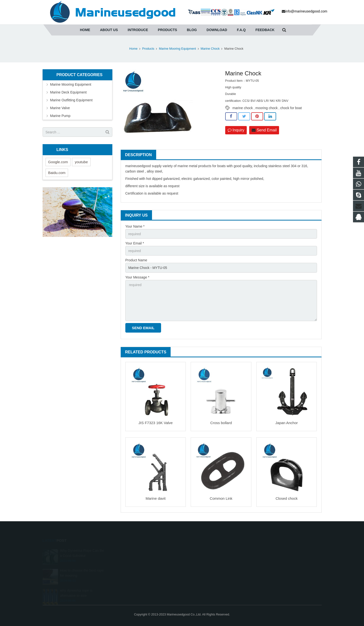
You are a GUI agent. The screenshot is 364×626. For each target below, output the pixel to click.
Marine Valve (60, 108)
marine (131, 166)
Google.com (58, 162)
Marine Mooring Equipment (71, 84)
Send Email (264, 130)
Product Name (136, 260)
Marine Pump (60, 116)
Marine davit (156, 498)
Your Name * (135, 226)
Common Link (221, 498)
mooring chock (266, 108)
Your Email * (135, 243)
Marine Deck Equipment (68, 92)
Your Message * (137, 277)
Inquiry (236, 130)
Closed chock (287, 498)
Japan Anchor (287, 423)
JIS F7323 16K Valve (156, 423)
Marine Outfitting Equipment (71, 100)
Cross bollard (221, 423)
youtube (81, 162)
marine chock (243, 108)
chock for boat (291, 108)
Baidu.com (57, 173)
